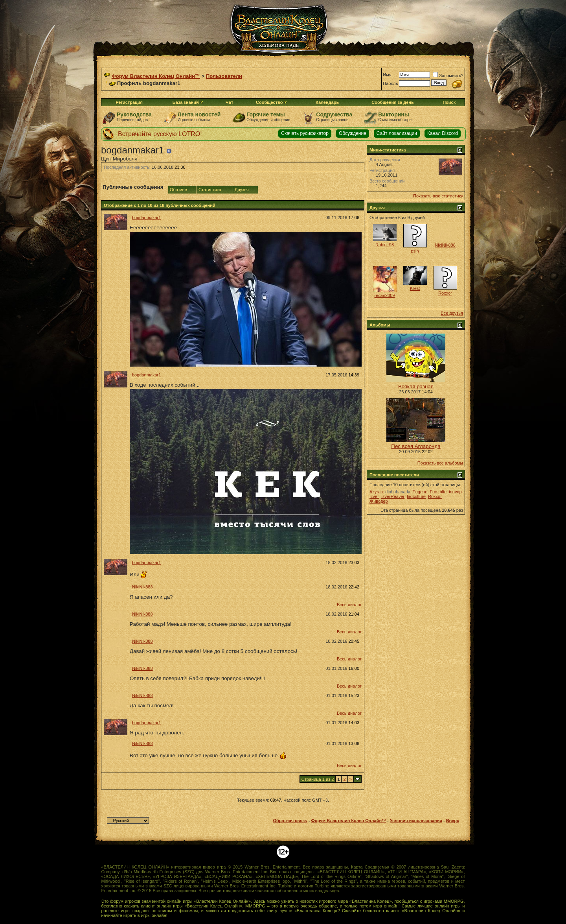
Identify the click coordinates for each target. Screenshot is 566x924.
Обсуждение (353, 133)
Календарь (327, 102)
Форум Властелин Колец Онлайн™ (156, 76)
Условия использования (416, 821)
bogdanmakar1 (146, 218)
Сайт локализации (397, 133)
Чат (229, 102)
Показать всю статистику (438, 196)
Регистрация (129, 102)
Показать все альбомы (440, 463)
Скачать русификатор (305, 133)
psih (415, 251)
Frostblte (438, 492)
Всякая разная (416, 386)
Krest (415, 288)
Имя (387, 75)
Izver (374, 496)
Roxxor (445, 293)
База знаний (186, 102)
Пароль (390, 83)
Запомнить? (448, 76)
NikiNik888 (142, 587)
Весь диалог (349, 605)
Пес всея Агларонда (416, 446)
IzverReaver (393, 496)
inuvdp (455, 492)
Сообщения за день (392, 102)
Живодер (379, 501)
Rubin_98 (385, 245)
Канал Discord (443, 133)
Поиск (449, 102)
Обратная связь (290, 821)
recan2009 (385, 295)
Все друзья (452, 313)
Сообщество (271, 102)
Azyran (376, 492)
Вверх (453, 821)
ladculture (416, 496)
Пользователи (224, 76)
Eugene (420, 492)
